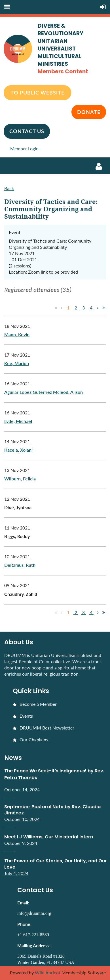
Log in (99, 166)
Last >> (103, 308)
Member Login (24, 149)
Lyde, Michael (18, 421)
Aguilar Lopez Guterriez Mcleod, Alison (44, 392)
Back (9, 188)
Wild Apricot (48, 973)
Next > (98, 308)
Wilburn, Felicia (20, 479)
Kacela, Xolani (18, 450)
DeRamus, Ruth (20, 565)
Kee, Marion (17, 363)
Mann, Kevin (17, 334)
